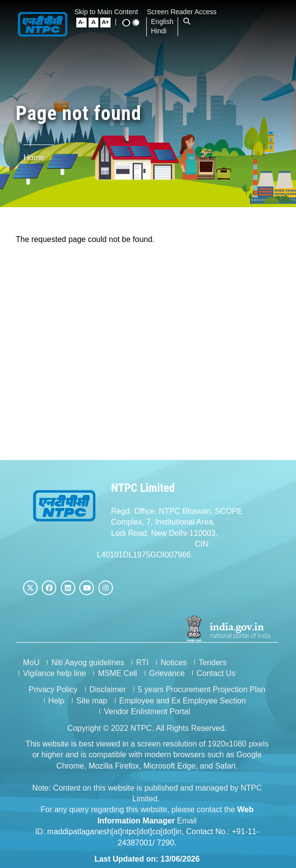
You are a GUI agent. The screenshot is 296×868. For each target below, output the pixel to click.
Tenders (213, 662)
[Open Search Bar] (190, 22)
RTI (142, 662)
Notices (173, 662)
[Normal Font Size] (97, 23)
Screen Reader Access (185, 12)
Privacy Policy (54, 689)
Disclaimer (109, 689)
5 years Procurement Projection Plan (203, 689)
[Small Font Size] (85, 23)
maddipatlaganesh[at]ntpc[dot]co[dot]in (116, 831)
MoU (31, 662)
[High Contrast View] (129, 23)
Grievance (167, 672)
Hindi (162, 31)
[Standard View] (139, 23)
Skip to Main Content (110, 12)
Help (57, 700)
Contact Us (216, 672)
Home (34, 157)
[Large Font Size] (109, 23)
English (165, 22)
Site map (93, 700)
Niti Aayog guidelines (88, 662)
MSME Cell (117, 672)
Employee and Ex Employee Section (184, 700)
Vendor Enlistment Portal (148, 711)
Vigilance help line (55, 672)
